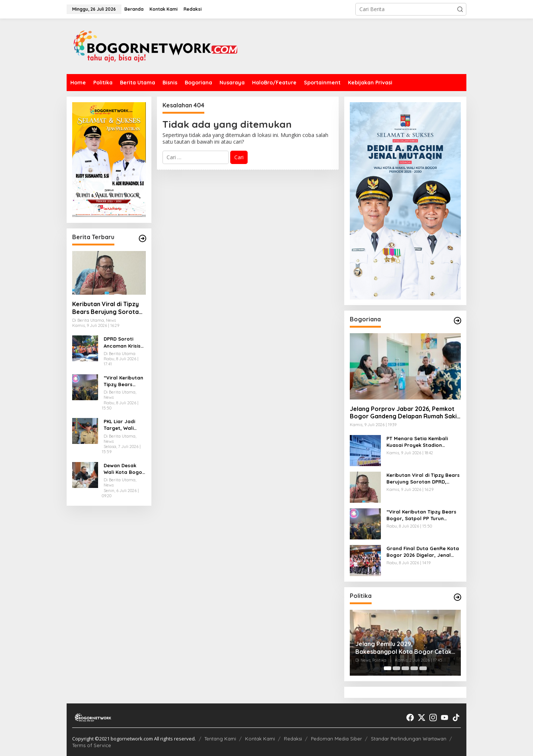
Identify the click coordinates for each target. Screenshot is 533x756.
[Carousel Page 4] (414, 668)
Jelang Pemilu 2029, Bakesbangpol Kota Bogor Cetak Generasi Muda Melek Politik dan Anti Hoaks (403, 648)
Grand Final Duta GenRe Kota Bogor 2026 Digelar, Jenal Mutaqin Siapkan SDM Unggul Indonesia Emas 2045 (423, 552)
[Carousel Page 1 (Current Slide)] (388, 668)
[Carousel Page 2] (396, 668)
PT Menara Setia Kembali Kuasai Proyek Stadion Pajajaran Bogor (417, 442)
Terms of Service (92, 745)
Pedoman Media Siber (336, 739)
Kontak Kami (260, 739)
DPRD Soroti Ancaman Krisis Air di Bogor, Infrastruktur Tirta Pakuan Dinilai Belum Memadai (122, 342)
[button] (460, 9)
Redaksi (293, 739)
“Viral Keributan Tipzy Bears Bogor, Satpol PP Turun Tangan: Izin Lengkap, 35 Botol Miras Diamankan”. (125, 381)
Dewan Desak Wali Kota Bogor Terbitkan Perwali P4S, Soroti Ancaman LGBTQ (124, 469)
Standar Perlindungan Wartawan (409, 739)
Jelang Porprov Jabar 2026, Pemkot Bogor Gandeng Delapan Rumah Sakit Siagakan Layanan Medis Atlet (405, 413)
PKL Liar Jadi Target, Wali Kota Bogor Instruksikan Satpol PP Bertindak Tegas (124, 425)
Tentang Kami (220, 739)
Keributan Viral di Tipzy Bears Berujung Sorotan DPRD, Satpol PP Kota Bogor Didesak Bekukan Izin (107, 308)
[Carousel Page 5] (423, 668)
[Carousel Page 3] (405, 668)
